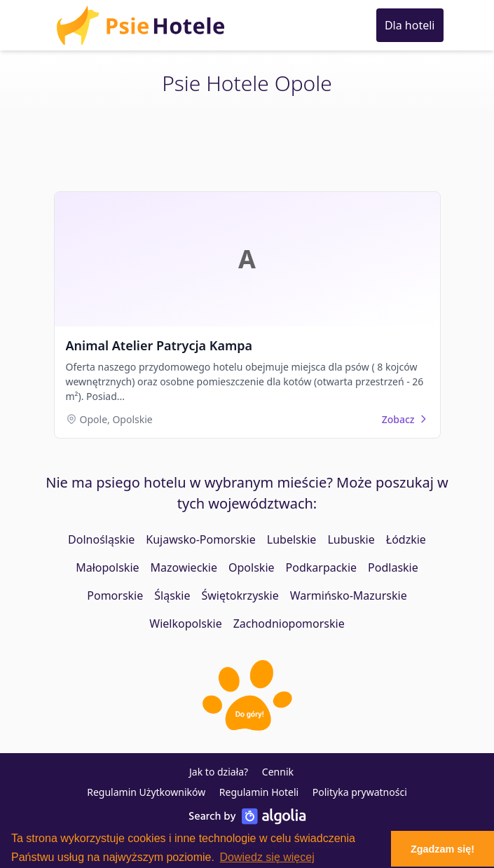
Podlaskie (393, 567)
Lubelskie (292, 539)
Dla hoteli (410, 25)
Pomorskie (115, 595)
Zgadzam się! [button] (442, 849)
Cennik (278, 772)
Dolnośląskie (101, 539)
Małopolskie (107, 567)
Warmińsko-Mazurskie (349, 595)
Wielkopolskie (185, 624)
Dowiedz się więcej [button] (267, 857)
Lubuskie (351, 539)
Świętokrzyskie (240, 595)
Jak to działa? (219, 772)
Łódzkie (406, 539)
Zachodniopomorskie (289, 624)
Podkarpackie (322, 567)
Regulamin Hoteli (259, 792)
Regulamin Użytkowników (146, 792)
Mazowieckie (184, 567)
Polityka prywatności (360, 792)
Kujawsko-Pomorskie (200, 539)
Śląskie (172, 595)
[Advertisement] (247, 145)
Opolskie (252, 567)
